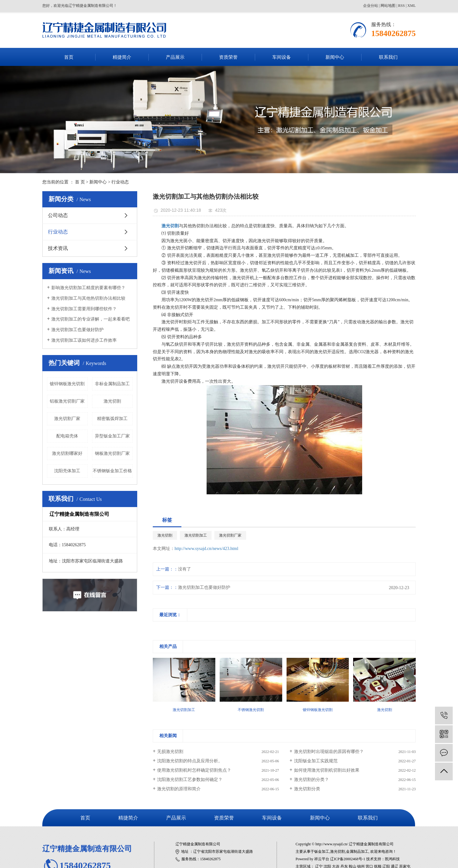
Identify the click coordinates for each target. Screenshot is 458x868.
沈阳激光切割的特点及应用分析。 (190, 761)
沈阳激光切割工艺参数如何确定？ (190, 780)
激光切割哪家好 (67, 453)
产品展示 (175, 57)
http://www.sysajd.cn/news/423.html (206, 549)
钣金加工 (322, 852)
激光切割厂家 (67, 419)
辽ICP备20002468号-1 (348, 859)
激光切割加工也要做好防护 (77, 330)
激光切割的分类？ (311, 780)
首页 (69, 57)
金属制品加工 (357, 852)
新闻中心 (335, 57)
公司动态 (58, 215)
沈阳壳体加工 (67, 471)
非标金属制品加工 (112, 384)
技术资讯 (58, 248)
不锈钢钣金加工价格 (112, 471)
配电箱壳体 (67, 436)
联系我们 (388, 57)
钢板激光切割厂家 (112, 453)
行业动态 (120, 182)
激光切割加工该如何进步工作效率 (84, 340)
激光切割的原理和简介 (179, 789)
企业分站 (371, 6)
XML (411, 6)
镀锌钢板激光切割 (67, 384)
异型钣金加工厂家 (112, 436)
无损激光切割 (170, 752)
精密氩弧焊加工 (112, 419)
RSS (402, 6)
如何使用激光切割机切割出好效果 (327, 770)
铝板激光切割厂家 (67, 401)
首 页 (80, 182)
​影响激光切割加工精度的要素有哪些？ (88, 288)
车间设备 (282, 57)
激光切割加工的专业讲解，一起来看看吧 (91, 319)
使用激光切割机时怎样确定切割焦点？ (194, 770)
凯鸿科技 (392, 859)
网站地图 (388, 6)
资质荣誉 (228, 57)
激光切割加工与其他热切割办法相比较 (88, 298)
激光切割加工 (196, 535)
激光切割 (112, 401)
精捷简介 (122, 57)
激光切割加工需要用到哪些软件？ (84, 309)
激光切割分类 (307, 789)
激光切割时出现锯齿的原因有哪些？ (329, 752)
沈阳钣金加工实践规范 (316, 761)
